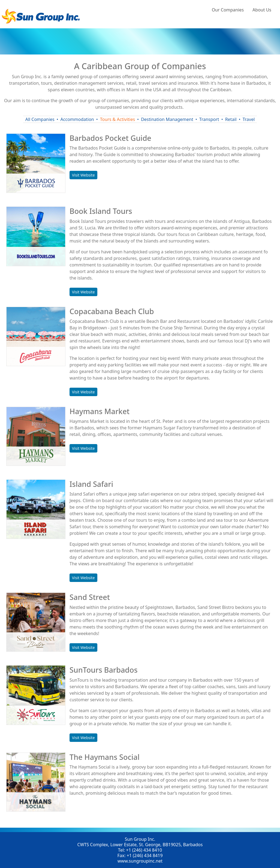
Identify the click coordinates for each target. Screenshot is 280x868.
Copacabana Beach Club (112, 311)
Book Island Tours (101, 211)
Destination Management (167, 119)
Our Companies (228, 10)
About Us (262, 10)
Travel (249, 119)
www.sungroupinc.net (140, 861)
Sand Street (90, 597)
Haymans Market (100, 411)
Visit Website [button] (83, 175)
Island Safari (91, 484)
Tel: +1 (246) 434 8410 (140, 850)
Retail (231, 119)
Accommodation (77, 119)
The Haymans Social (105, 757)
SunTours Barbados (104, 670)
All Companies (40, 119)
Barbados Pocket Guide (110, 138)
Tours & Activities (118, 119)
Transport (209, 119)
